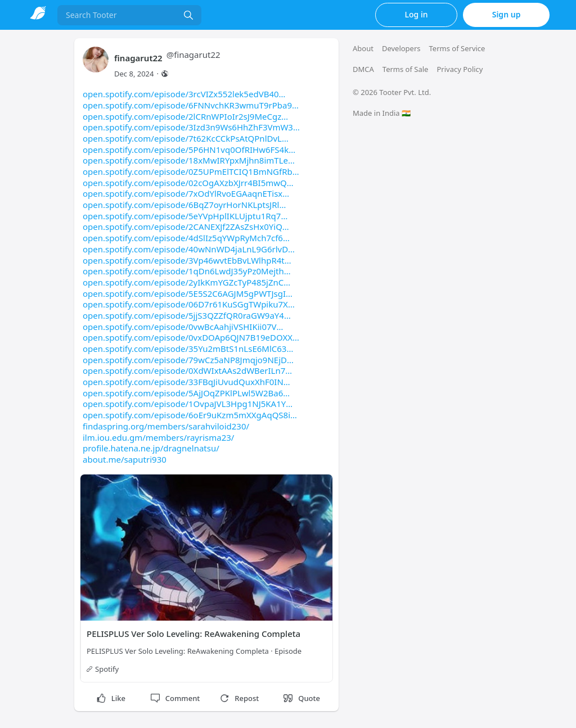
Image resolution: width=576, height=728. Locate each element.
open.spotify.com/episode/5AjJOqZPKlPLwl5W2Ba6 (186, 393)
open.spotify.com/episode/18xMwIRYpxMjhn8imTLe (189, 160)
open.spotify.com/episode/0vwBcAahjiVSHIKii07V (183, 327)
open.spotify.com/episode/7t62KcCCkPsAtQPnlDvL (186, 138)
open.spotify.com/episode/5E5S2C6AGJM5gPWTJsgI (188, 293)
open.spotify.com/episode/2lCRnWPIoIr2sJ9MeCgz (185, 116)
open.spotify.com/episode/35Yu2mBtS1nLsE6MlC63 (188, 349)
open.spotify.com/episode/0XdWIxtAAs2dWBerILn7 (187, 370)
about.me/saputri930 (125, 459)
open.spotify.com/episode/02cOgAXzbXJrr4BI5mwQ (188, 183)
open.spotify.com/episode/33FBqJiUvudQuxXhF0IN (186, 382)
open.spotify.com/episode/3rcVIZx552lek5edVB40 (184, 94)
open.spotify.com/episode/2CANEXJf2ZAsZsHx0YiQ (186, 227)
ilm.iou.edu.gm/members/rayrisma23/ (158, 437)
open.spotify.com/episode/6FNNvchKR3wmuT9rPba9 (191, 105)
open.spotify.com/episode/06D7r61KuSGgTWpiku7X (189, 304)
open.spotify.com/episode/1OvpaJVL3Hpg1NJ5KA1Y (188, 404)
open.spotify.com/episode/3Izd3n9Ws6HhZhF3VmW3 (191, 127)
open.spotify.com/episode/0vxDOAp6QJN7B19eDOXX (191, 337)
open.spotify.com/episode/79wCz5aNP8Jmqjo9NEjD (188, 360)
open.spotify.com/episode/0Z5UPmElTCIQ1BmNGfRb (191, 171)
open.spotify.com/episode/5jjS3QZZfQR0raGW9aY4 (187, 315)
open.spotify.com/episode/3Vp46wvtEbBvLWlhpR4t (187, 260)
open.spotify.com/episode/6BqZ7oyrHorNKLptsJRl (184, 205)
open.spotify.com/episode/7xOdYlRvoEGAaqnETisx (186, 193)
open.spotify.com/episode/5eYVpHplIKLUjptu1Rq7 (185, 216)
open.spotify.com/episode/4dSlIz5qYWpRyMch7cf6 (186, 238)
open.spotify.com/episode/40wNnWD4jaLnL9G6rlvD (189, 249)
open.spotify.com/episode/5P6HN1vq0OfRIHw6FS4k (189, 150)
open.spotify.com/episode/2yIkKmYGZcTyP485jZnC (186, 282)
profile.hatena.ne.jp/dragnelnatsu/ (151, 448)
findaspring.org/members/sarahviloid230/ (166, 426)
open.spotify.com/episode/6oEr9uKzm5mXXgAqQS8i (190, 415)
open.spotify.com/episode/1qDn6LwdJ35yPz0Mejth (187, 271)
